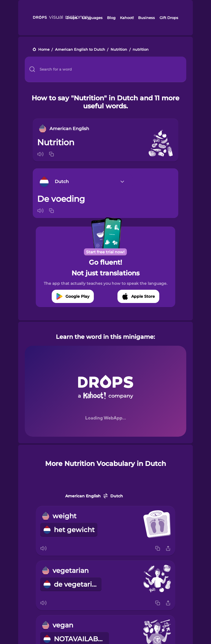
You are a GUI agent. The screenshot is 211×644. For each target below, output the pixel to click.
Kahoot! (127, 18)
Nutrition (119, 50)
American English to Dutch (80, 50)
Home (44, 50)
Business (146, 18)
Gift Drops (169, 18)
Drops (72, 18)
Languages (92, 18)
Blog (111, 18)
